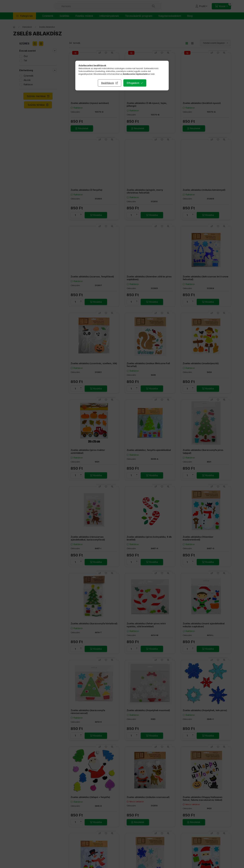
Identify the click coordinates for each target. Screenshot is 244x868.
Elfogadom (133, 83)
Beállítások (108, 83)
